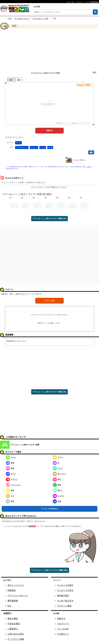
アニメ (43, 147)
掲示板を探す (63, 596)
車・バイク (59, 474)
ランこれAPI (63, 629)
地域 (57, 501)
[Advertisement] (49, 50)
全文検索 (37, 6)
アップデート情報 (16, 639)
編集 (91, 152)
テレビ (58, 468)
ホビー (11, 474)
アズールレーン (22, 147)
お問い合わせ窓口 (16, 634)
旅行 (57, 479)
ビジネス (59, 496)
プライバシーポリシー (18, 596)
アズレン (34, 147)
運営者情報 (13, 601)
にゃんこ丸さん (79, 160)
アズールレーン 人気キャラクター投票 (47, 19)
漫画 (10, 463)
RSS (9, 606)
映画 (10, 468)
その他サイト (63, 634)
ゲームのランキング (22, 19)
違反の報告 (13, 619)
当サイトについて (16, 585)
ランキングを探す (65, 585)
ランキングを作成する (49, 509)
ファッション (13, 485)
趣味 (57, 485)
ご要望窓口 (13, 629)
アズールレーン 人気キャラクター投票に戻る (49, 219)
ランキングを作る (65, 590)
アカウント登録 (64, 606)
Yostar (50, 147)
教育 (10, 501)
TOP (10, 19)
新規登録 (32, 526)
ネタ (10, 496)
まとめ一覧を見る (65, 601)
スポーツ (12, 479)
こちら (88, 167)
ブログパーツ (63, 624)
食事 (10, 490)
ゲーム (18, 143)
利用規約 (12, 590)
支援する (61, 619)
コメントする (49, 301)
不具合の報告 (14, 624)
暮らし (58, 490)
